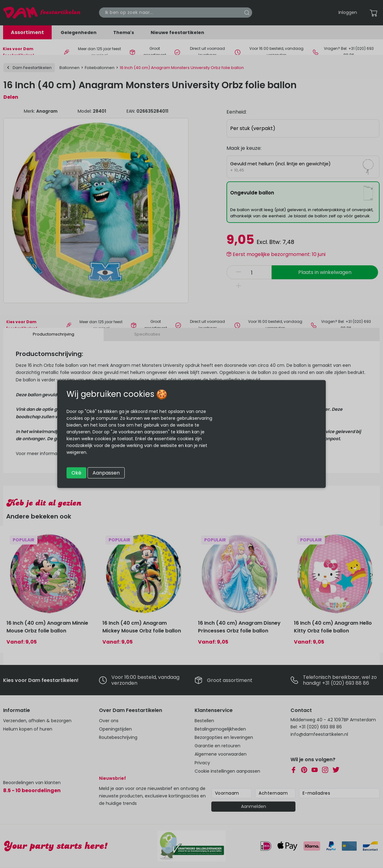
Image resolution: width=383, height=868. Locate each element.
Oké (76, 473)
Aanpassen (106, 473)
